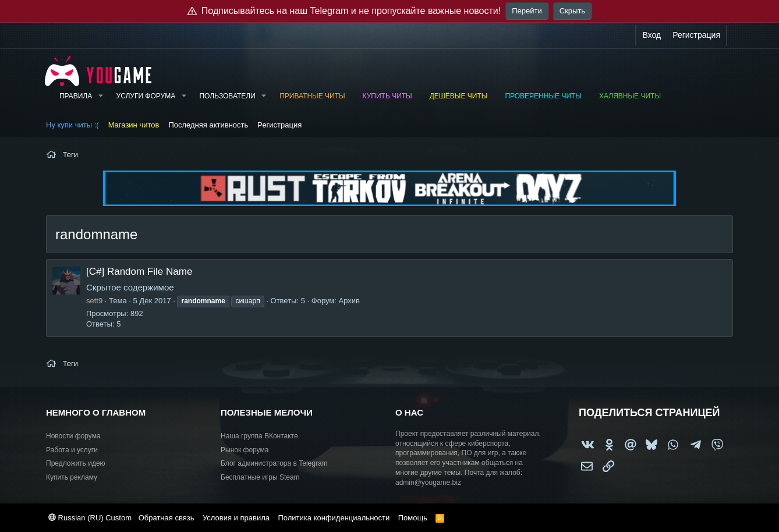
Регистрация (279, 125)
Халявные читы (630, 96)
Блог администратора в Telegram (274, 463)
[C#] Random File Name (139, 272)
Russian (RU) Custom (90, 518)
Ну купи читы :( (72, 125)
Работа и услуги (72, 450)
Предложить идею (76, 463)
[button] (100, 96)
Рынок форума (245, 450)
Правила (76, 96)
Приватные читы (312, 96)
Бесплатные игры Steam (260, 477)
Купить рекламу (72, 477)
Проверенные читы (543, 96)
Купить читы (387, 96)
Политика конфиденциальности (334, 518)
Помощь (413, 518)
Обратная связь (167, 518)
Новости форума (73, 436)
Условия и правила (236, 518)
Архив (349, 301)
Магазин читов (134, 125)
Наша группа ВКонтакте (259, 436)
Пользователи (227, 96)
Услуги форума (146, 96)
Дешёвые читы (459, 96)
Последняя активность (208, 125)
